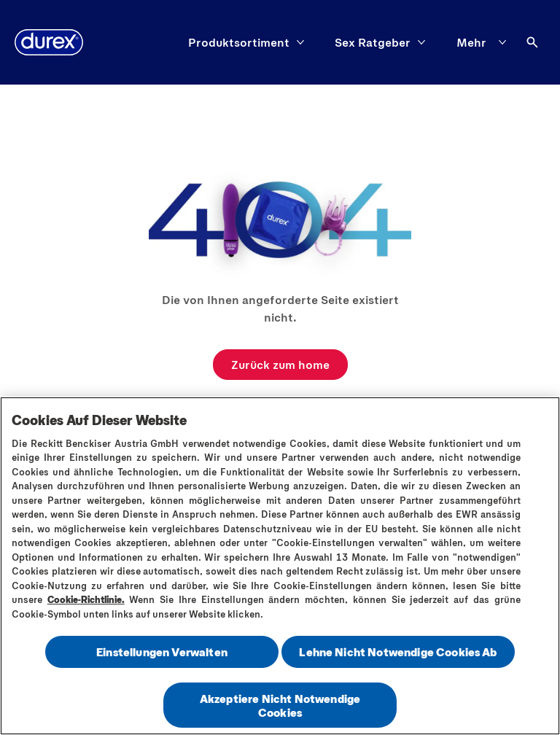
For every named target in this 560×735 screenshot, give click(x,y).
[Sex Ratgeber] (373, 42)
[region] (280, 566)
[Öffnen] (532, 42)
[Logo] (49, 42)
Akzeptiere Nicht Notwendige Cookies (280, 705)
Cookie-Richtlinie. (86, 599)
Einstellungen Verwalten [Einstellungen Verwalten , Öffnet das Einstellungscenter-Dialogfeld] (162, 652)
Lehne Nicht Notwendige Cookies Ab (398, 652)
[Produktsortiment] (239, 42)
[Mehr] (485, 42)
